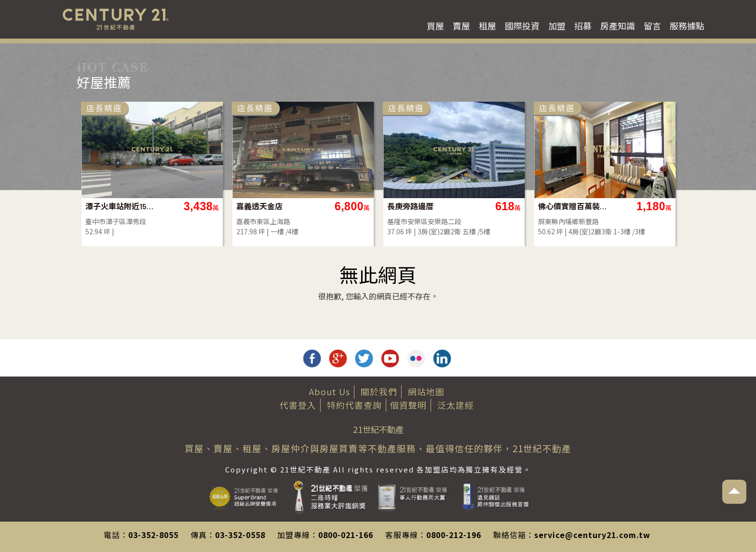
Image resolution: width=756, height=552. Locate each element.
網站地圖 (426, 391)
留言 (652, 26)
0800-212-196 (454, 535)
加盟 (557, 26)
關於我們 (379, 391)
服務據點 (687, 26)
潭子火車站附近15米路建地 (120, 206)
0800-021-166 (346, 535)
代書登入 (298, 405)
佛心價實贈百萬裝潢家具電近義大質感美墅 (573, 206)
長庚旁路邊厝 (410, 206)
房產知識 (618, 26)
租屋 (487, 26)
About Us (330, 391)
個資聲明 (408, 405)
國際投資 (522, 26)
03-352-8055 (153, 535)
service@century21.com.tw (592, 535)
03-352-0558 (240, 535)
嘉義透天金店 (259, 206)
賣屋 (461, 26)
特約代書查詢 (354, 405)
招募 (583, 26)
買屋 (435, 26)
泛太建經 (456, 405)
